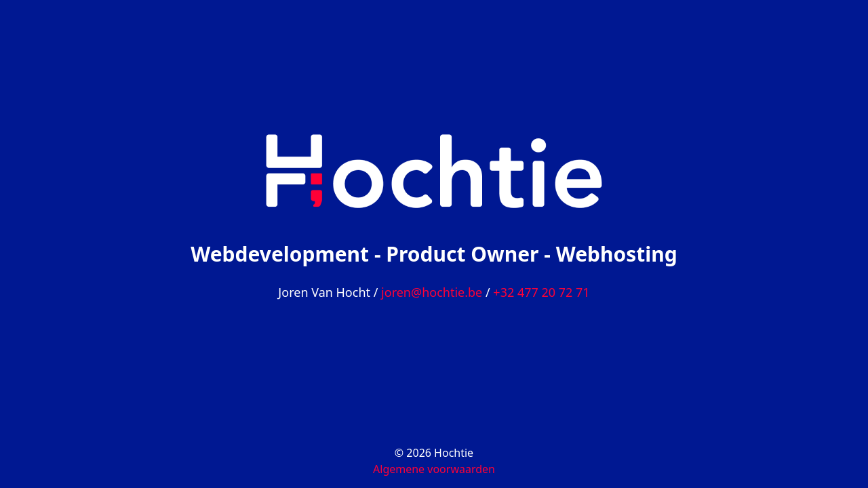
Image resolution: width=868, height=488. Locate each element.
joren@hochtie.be (432, 292)
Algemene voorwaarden (434, 469)
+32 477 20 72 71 (541, 292)
